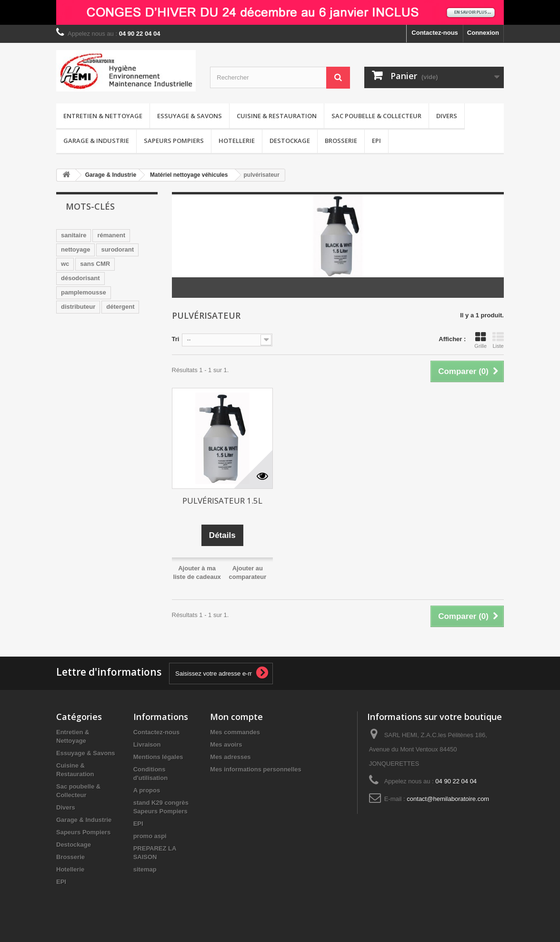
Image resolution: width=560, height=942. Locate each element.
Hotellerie (237, 141)
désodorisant (80, 278)
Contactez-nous (435, 33)
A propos (147, 790)
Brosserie (341, 141)
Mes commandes (235, 732)
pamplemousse (84, 292)
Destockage (290, 141)
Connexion (483, 33)
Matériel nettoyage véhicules (189, 175)
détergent (120, 307)
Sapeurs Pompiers (174, 141)
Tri (176, 339)
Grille (480, 340)
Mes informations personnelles (255, 769)
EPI (376, 141)
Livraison (147, 744)
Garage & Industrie (96, 141)
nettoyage (75, 249)
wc (65, 264)
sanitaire (74, 235)
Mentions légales (158, 757)
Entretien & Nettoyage (103, 116)
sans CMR (95, 264)
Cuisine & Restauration (277, 116)
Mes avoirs (226, 744)
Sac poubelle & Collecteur (376, 116)
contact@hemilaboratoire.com (448, 799)
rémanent (111, 235)
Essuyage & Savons (190, 116)
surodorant (117, 249)
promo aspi (150, 836)
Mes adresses (230, 757)
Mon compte (236, 717)
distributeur (78, 307)
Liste (498, 340)
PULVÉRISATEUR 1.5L (222, 501)
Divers (447, 116)
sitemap (145, 869)
